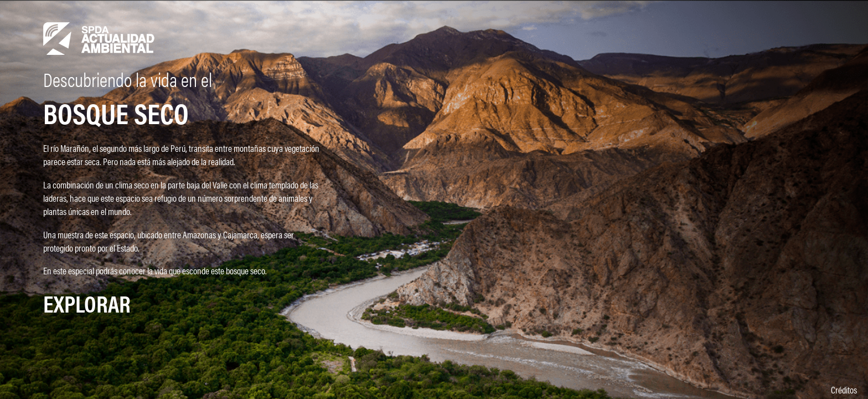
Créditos (844, 390)
